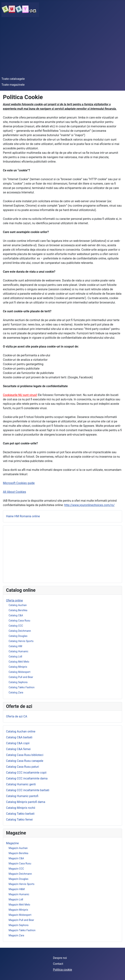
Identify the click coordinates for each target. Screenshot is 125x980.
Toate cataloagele (13, 79)
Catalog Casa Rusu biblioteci (25, 755)
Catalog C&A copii (18, 743)
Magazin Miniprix (18, 910)
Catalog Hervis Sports (21, 641)
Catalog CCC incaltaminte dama (27, 778)
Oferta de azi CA (17, 716)
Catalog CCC (16, 626)
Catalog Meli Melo (19, 662)
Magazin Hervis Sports (22, 884)
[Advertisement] (62, 47)
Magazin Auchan (18, 848)
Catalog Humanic (18, 651)
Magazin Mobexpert (20, 915)
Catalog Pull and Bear (21, 677)
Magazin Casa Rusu (20, 863)
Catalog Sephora (18, 682)
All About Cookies (14, 492)
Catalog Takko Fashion (22, 687)
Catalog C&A (16, 615)
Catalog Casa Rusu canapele (25, 761)
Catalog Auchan (18, 605)
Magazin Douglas (18, 879)
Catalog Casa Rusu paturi (23, 767)
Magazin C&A (16, 858)
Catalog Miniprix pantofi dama (26, 802)
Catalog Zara (16, 692)
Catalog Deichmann (20, 631)
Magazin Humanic (19, 894)
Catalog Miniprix (18, 667)
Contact (58, 964)
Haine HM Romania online (23, 516)
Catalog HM (15, 646)
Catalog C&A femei (18, 749)
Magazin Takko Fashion (22, 930)
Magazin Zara (16, 935)
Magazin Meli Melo (19, 905)
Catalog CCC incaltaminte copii (26, 773)
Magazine (12, 843)
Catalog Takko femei (19, 820)
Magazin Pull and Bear (21, 920)
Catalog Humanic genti (21, 784)
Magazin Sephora (18, 925)
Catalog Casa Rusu (19, 621)
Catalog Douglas (18, 636)
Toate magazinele (13, 85)
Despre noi (60, 958)
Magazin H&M (17, 889)
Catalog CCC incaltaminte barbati (28, 790)
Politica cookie (62, 970)
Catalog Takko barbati (20, 814)
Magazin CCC (16, 869)
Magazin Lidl (16, 899)
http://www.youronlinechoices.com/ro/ (89, 505)
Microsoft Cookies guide (19, 483)
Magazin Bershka (18, 853)
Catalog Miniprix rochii (21, 808)
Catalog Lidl (15, 657)
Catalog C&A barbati (19, 737)
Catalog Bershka (18, 610)
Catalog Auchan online (21, 731)
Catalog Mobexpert (19, 672)
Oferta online (14, 600)
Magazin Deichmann (20, 874)
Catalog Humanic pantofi (22, 796)
